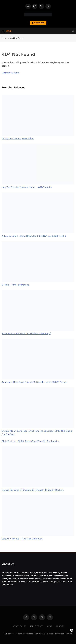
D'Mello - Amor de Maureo (15, 285)
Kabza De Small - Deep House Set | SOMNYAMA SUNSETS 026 (34, 236)
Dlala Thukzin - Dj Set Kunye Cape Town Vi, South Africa (31, 441)
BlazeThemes (66, 634)
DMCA (49, 626)
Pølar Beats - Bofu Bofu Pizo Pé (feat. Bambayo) (26, 333)
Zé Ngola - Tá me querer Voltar (18, 138)
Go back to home (11, 73)
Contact (60, 626)
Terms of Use (37, 626)
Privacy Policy (19, 626)
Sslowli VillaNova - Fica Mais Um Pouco (22, 539)
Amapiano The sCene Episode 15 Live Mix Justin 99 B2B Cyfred (34, 382)
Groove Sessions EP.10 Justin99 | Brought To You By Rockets (33, 490)
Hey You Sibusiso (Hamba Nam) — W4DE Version (27, 187)
